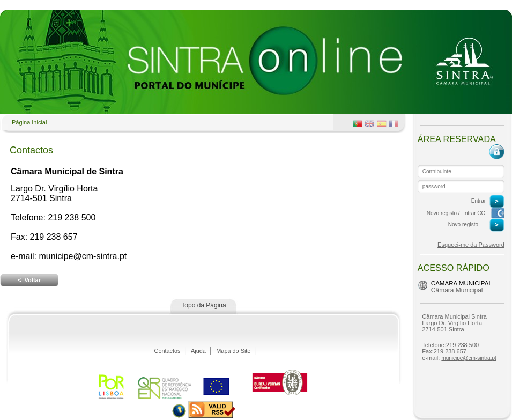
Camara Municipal (462, 283)
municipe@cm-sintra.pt (469, 358)
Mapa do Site (233, 351)
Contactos (168, 351)
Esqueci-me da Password (471, 245)
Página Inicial (29, 122)
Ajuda (198, 351)
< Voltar (29, 280)
